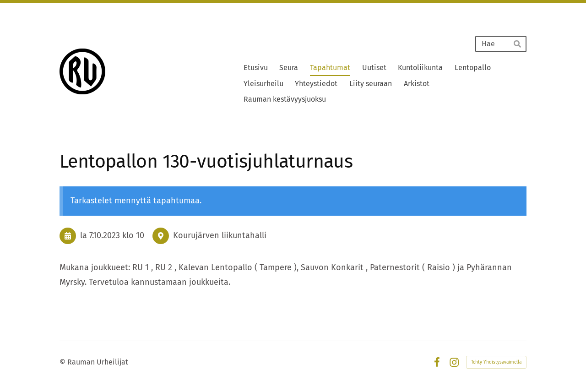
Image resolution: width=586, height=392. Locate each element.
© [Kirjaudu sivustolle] (63, 362)
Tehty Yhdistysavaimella (496, 362)
